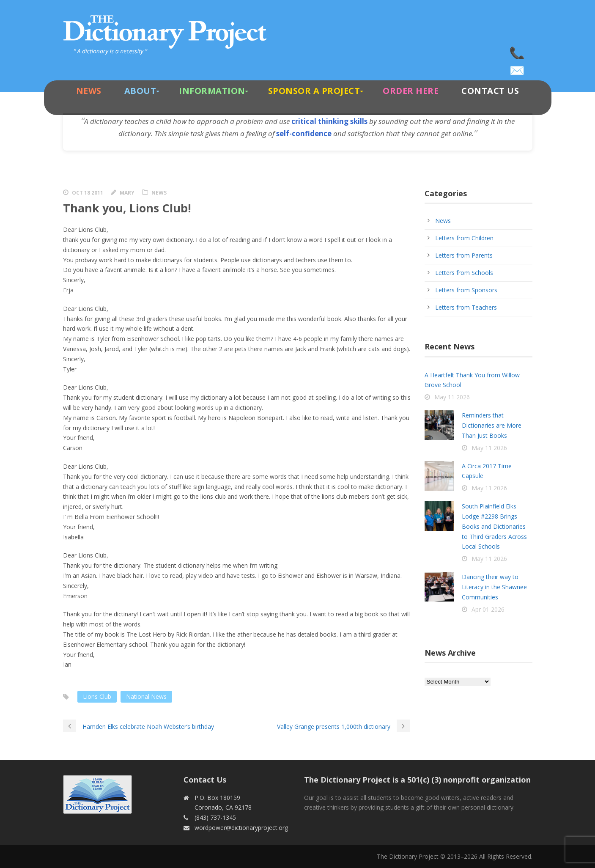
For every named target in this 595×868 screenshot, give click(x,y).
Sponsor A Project (314, 91)
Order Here (411, 91)
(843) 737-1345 (518, 51)
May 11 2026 (452, 397)
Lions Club (97, 696)
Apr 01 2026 (488, 609)
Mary (127, 193)
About (140, 91)
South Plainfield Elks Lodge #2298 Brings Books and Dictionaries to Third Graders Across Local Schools (494, 526)
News (89, 91)
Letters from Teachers (466, 307)
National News (146, 696)
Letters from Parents (464, 255)
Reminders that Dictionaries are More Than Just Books (492, 425)
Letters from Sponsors (466, 290)
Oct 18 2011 (88, 193)
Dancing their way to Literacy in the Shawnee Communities (494, 587)
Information (212, 91)
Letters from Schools (464, 273)
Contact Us (490, 91)
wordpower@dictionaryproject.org (518, 68)
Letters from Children (464, 238)
